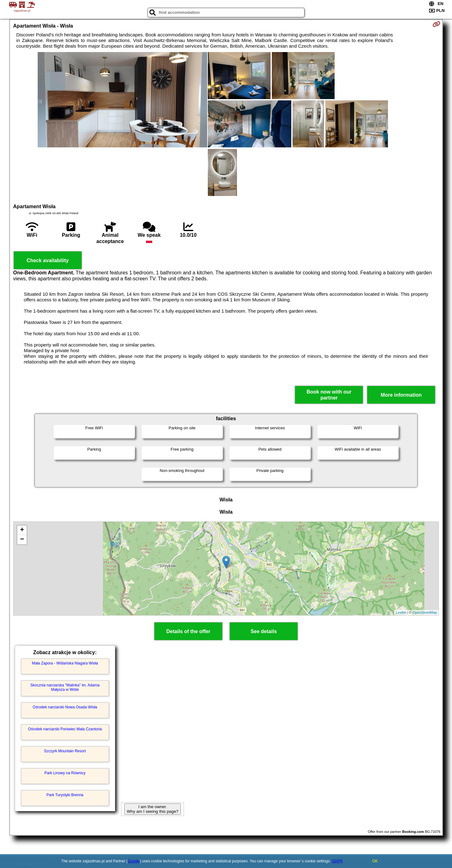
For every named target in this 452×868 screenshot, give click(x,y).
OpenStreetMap (425, 612)
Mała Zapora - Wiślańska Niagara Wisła (65, 663)
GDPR (337, 861)
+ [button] (22, 530)
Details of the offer (188, 631)
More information (401, 395)
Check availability (48, 260)
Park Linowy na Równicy (65, 773)
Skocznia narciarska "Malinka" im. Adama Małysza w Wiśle (65, 687)
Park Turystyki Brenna (65, 795)
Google (134, 861)
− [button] (22, 540)
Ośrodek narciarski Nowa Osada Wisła (65, 707)
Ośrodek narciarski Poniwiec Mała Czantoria (65, 729)
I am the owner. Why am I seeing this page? (153, 809)
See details (264, 631)
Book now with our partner (329, 395)
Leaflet (401, 612)
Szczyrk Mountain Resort (65, 751)
